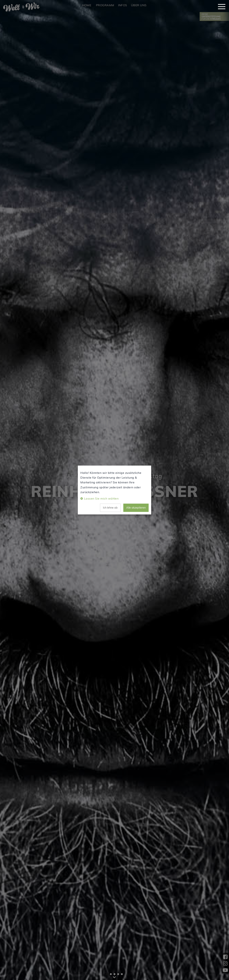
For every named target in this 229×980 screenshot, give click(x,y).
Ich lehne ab (110, 508)
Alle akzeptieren (136, 508)
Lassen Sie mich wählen (101, 498)
